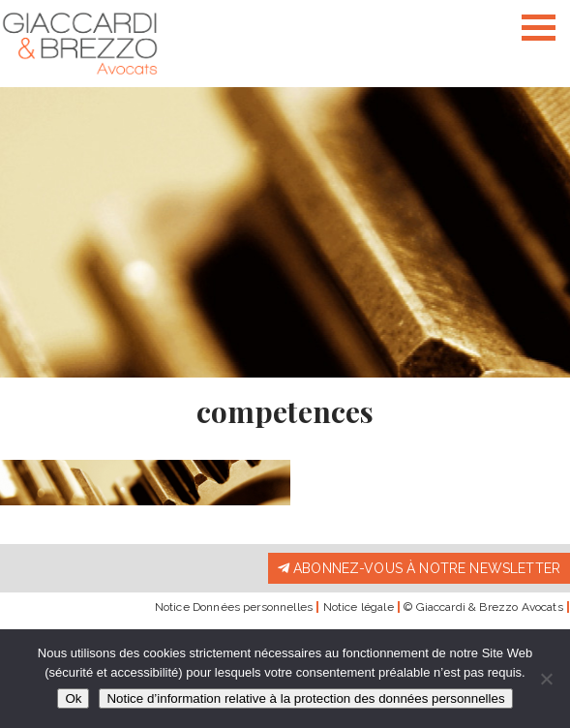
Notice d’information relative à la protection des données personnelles (305, 698)
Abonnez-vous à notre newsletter (419, 568)
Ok (73, 698)
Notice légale (359, 607)
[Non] (546, 679)
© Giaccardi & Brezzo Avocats (483, 607)
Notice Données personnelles (234, 607)
